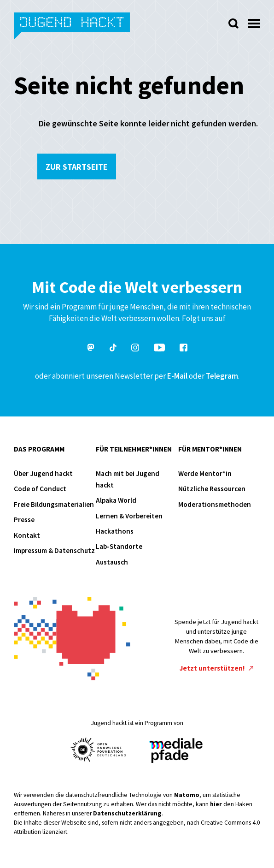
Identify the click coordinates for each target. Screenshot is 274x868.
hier (216, 804)
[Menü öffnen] (254, 21)
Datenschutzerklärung (127, 813)
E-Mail (177, 376)
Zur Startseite (77, 167)
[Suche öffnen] (233, 24)
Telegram (222, 376)
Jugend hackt (73, 27)
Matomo (187, 795)
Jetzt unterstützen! (216, 668)
